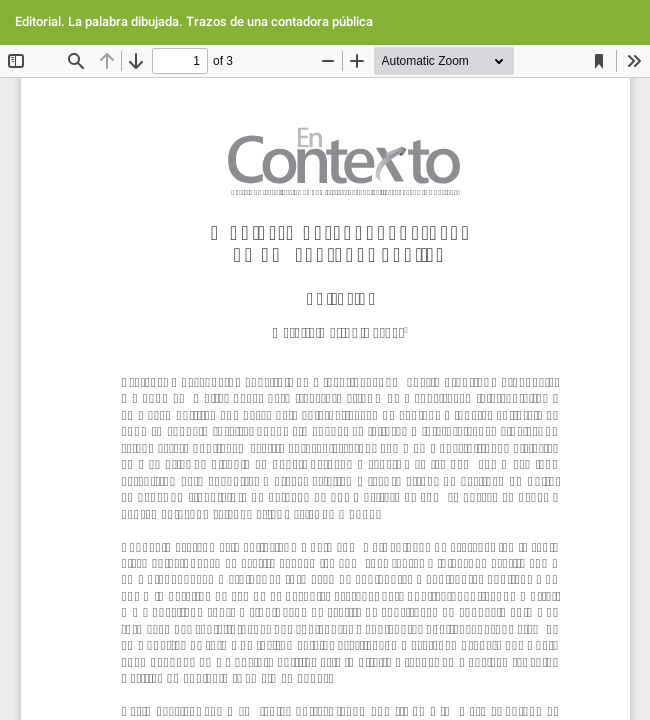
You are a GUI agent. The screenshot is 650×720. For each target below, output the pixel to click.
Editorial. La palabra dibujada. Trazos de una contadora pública (194, 21)
